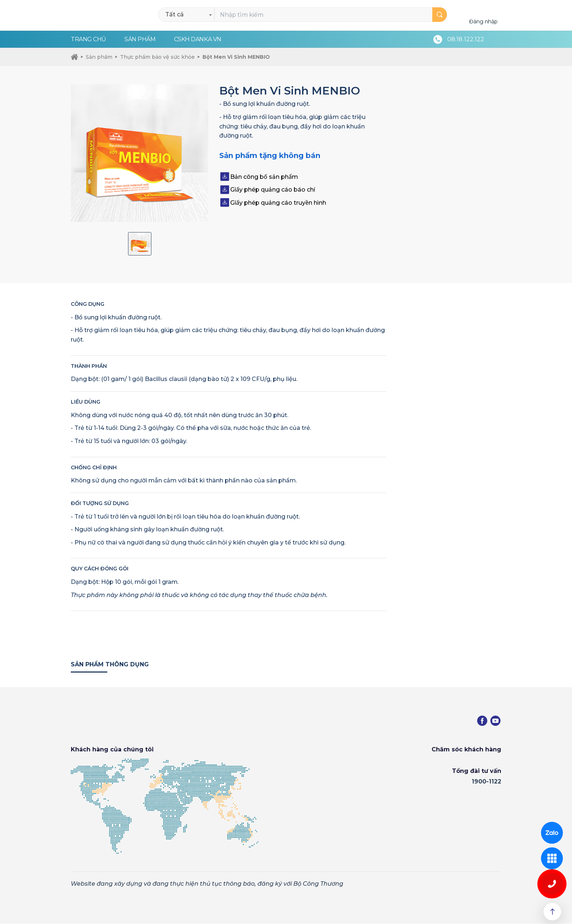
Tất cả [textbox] (175, 14)
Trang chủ (88, 39)
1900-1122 (486, 782)
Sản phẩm (140, 39)
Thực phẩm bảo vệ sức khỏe (155, 57)
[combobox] (188, 15)
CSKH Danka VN (198, 39)
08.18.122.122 (466, 39)
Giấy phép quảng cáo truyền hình (278, 203)
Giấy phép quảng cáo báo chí (273, 190)
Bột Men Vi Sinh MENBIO (234, 57)
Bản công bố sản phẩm (264, 177)
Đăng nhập (483, 22)
